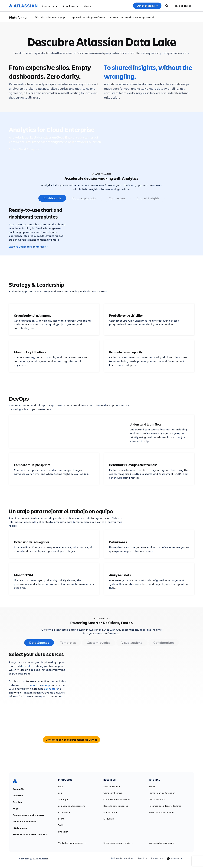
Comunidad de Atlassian (116, 799)
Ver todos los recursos (162, 843)
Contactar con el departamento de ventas (71, 740)
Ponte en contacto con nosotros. (30, 834)
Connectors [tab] (117, 198)
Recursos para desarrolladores (165, 806)
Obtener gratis (147, 6)
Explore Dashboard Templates (29, 247)
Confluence (64, 812)
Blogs (16, 808)
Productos (50, 6)
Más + (87, 6)
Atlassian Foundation (25, 821)
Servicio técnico (112, 787)
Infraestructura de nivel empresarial (132, 17)
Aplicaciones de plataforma (88, 17)
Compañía (18, 789)
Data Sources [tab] (39, 643)
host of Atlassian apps (38, 685)
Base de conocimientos (116, 806)
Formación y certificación (162, 793)
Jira (60, 793)
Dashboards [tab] (52, 198)
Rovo (61, 787)
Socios (152, 787)
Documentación (157, 799)
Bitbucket (63, 832)
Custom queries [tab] (99, 643)
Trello (61, 825)
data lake (26, 666)
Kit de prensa (20, 828)
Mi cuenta (109, 819)
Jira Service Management (72, 806)
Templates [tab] (68, 643)
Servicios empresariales (161, 812)
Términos (143, 858)
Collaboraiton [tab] (164, 643)
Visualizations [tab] (132, 643)
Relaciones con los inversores (29, 815)
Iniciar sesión (183, 6)
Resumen (18, 796)
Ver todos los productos (72, 843)
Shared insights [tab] (148, 198)
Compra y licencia (113, 793)
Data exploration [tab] (85, 198)
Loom (61, 819)
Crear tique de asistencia (118, 843)
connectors (51, 689)
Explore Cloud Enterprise (25, 149)
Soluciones (71, 6)
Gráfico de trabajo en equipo (49, 17)
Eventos (17, 802)
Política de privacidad (122, 858)
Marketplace (110, 812)
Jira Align (63, 799)
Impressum (157, 858)
